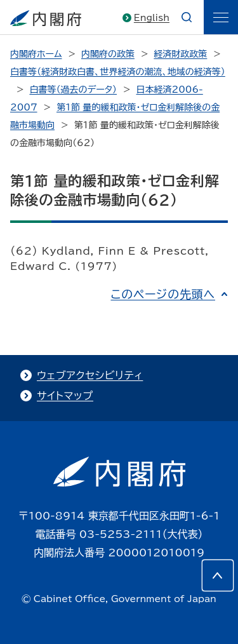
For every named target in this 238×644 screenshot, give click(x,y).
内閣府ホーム (36, 54)
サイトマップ (65, 396)
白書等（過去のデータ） (73, 90)
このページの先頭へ (163, 294)
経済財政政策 (180, 54)
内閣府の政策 (108, 54)
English (152, 18)
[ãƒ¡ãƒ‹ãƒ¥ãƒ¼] (221, 17)
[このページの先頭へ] (218, 575)
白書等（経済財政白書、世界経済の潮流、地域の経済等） (118, 72)
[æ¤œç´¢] (187, 17)
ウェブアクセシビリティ (90, 375)
